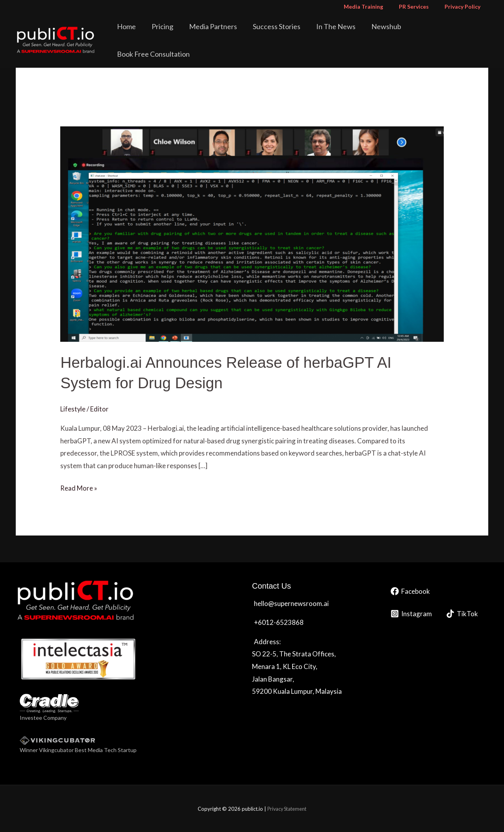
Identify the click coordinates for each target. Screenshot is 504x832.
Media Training (375, 6)
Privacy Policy (465, 6)
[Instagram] (411, 613)
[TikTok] (462, 613)
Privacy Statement (287, 808)
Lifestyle (73, 409)
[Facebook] (410, 590)
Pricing (184, 33)
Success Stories (288, 33)
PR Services (421, 6)
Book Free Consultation (448, 33)
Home (154, 33)
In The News (341, 33)
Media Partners (230, 33)
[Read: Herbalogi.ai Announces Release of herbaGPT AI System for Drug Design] (252, 233)
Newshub (386, 33)
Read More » (79, 487)
